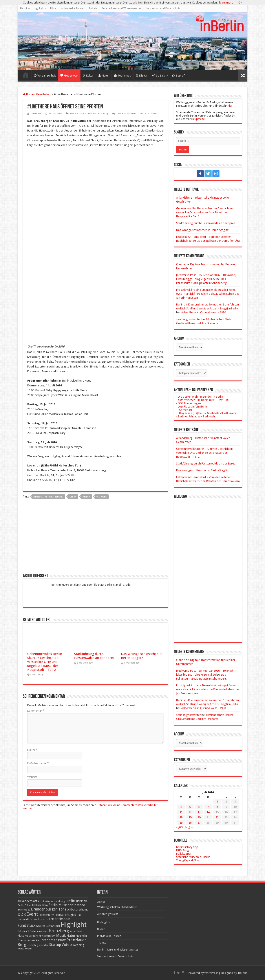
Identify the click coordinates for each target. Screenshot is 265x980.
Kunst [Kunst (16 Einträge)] (73, 932)
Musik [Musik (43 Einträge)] (61, 935)
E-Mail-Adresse (38, 763)
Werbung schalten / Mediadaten (117, 907)
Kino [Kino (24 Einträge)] (46, 931)
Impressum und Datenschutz (163, 8)
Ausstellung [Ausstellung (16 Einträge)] (58, 901)
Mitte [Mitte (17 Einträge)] (42, 936)
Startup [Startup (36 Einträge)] (55, 945)
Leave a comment (127, 114)
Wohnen (102, 497)
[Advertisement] (95, 538)
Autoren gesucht (108, 914)
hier (230, 106)
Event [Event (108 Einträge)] (32, 914)
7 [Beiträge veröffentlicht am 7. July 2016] (208, 807)
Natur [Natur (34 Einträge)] (71, 936)
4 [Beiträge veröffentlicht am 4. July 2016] (181, 807)
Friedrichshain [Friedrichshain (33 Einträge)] (59, 919)
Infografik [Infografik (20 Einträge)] (24, 931)
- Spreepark (184, 410)
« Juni (180, 827)
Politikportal (184, 854)
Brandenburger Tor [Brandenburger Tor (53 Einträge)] (48, 909)
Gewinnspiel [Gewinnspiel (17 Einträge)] (53, 926)
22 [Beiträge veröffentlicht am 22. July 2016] (217, 817)
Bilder (54, 8)
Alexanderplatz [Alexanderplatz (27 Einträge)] (27, 901)
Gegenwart (69, 76)
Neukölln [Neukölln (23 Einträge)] (81, 936)
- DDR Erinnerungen (188, 403)
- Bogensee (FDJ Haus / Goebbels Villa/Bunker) (206, 413)
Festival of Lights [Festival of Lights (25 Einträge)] (65, 915)
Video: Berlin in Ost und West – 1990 (203, 312)
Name (32, 750)
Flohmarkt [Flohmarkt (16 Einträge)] (23, 919)
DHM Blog (183, 850)
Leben (73, 497)
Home (26, 75)
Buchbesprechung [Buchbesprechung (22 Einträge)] (76, 910)
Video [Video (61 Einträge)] (67, 944)
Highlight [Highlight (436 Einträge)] (74, 925)
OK (240, 3)
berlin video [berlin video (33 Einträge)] (76, 905)
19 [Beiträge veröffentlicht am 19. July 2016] (190, 817)
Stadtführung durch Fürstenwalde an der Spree (94, 656)
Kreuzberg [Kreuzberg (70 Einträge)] (59, 931)
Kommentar (36, 711)
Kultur (88, 76)
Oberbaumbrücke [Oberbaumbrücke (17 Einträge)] (28, 940)
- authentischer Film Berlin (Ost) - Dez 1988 (203, 400)
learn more (226, 3)
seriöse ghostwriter (188, 319)
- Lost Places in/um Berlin (192, 407)
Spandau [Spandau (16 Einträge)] (44, 945)
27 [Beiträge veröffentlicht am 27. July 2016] (199, 823)
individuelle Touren (73, 8)
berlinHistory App (187, 847)
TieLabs (242, 973)
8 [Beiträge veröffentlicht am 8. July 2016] (217, 807)
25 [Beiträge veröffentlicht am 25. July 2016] (181, 823)
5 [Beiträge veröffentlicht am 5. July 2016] (190, 807)
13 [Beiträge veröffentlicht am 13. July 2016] (199, 812)
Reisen (86, 497)
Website (32, 777)
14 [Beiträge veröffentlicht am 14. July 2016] (208, 812)
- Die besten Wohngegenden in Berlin (200, 397)
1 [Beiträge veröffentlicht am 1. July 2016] (217, 802)
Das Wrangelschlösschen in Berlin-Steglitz (142, 656)
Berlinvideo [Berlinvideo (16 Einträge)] (24, 910)
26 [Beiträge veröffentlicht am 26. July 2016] (190, 823)
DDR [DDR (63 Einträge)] (22, 914)
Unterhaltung (101, 114)
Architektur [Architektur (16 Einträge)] (44, 901)
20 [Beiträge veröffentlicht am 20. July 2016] (199, 817)
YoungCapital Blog (188, 860)
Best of (178, 76)
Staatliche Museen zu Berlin (193, 857)
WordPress (211, 973)
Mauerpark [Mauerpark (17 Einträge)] (31, 936)
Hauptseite (198, 119)
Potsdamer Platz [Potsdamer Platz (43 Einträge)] (53, 940)
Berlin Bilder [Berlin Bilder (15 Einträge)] (25, 905)
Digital (142, 76)
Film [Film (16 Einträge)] (79, 915)
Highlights (40, 8)
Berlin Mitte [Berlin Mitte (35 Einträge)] (58, 905)
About (23, 8)
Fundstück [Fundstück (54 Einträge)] (26, 925)
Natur (104, 76)
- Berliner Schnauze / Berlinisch (196, 416)
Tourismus (122, 76)
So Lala (159, 76)
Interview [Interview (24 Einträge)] (36, 931)
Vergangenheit (45, 76)
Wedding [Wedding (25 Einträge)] (78, 945)
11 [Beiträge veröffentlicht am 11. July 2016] (181, 812)
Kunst (89, 114)
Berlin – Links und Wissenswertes (121, 8)
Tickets (93, 8)
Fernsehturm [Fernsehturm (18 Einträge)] (47, 915)
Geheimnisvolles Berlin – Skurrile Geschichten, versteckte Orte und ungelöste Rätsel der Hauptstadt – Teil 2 (46, 662)
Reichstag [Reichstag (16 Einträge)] (32, 945)
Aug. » (189, 827)
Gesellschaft (44, 94)
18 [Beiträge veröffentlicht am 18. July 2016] (181, 817)
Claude (181, 264)
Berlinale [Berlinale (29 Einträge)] (82, 901)
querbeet (36, 114)
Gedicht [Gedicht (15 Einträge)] (40, 926)
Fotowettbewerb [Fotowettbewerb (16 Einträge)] (39, 919)
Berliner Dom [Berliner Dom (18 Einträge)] (40, 905)
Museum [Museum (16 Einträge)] (50, 936)
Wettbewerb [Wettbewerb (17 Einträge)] (25, 949)
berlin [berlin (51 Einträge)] (70, 901)
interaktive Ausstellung (48, 497)
